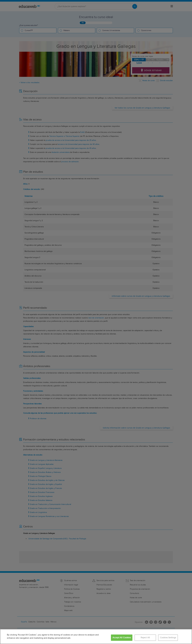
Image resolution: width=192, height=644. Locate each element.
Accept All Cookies (122, 638)
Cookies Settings (168, 638)
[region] (96, 637)
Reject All (145, 638)
